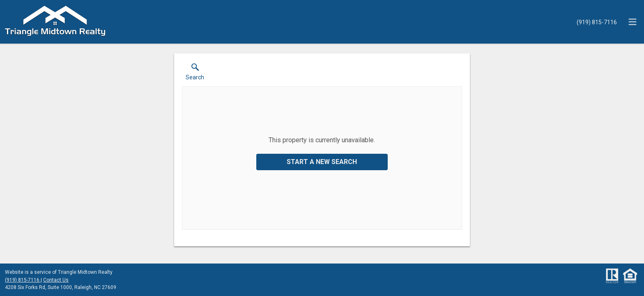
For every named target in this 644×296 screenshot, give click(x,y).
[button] (195, 74)
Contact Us (56, 280)
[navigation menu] (632, 22)
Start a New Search (322, 162)
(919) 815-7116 (23, 280)
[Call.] (597, 22)
